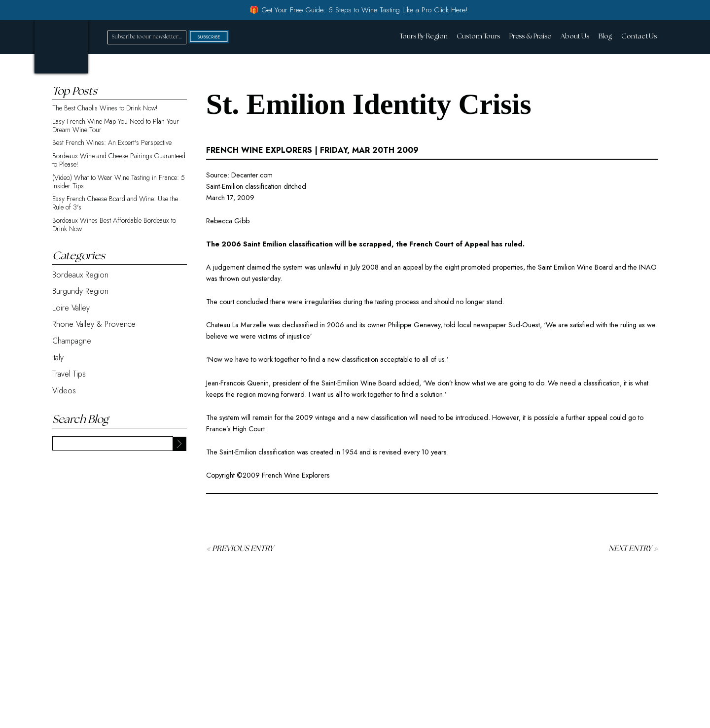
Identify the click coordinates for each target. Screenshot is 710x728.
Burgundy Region (80, 291)
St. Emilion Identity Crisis (369, 104)
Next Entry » (633, 549)
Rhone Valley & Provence (94, 324)
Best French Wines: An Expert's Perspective (112, 143)
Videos (64, 391)
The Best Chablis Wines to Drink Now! (105, 108)
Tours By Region (423, 36)
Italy (58, 358)
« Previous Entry (240, 549)
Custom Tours (478, 36)
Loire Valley (71, 308)
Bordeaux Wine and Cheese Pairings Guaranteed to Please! (119, 160)
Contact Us (639, 36)
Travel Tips (69, 374)
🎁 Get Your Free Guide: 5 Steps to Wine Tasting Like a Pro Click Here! (359, 10)
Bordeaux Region (80, 275)
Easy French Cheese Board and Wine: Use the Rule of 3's (115, 203)
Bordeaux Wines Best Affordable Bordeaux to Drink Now (114, 225)
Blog (605, 36)
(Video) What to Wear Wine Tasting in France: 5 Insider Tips (119, 182)
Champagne (72, 341)
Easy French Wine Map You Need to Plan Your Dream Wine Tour (116, 126)
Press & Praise (530, 36)
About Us (575, 36)
